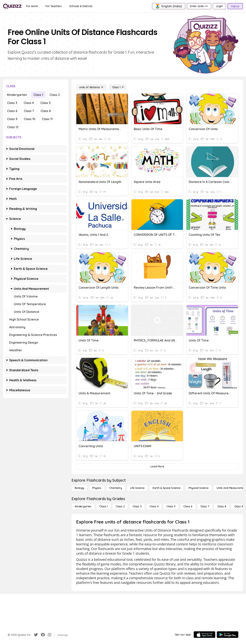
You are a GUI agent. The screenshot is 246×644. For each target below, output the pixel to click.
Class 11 (47, 119)
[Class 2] (120, 506)
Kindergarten (17, 95)
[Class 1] (118, 87)
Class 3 (12, 103)
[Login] (219, 6)
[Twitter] (36, 635)
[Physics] (97, 488)
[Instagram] (50, 635)
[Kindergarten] (83, 506)
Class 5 (46, 103)
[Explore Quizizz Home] (12, 6)
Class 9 (12, 119)
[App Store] (204, 635)
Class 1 (38, 95)
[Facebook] (43, 635)
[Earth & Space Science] (167, 488)
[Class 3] (137, 506)
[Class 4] (154, 506)
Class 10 (30, 119)
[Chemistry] (116, 488)
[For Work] (32, 6)
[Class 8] (222, 506)
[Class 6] (188, 506)
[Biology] (79, 488)
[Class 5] (171, 506)
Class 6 (12, 111)
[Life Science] (137, 488)
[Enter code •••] (199, 6)
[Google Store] (228, 635)
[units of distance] (91, 87)
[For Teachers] (54, 6)
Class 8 (46, 111)
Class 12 (13, 127)
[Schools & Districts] (81, 6)
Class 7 (29, 111)
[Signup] (235, 6)
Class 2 (55, 95)
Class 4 (29, 103)
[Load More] (157, 466)
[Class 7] (205, 506)
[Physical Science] (199, 488)
